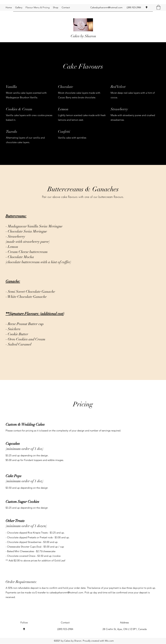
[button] (158, 7)
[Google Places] (147, 7)
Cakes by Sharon (83, 36)
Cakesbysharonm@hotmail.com (106, 7)
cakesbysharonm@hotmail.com (66, 592)
